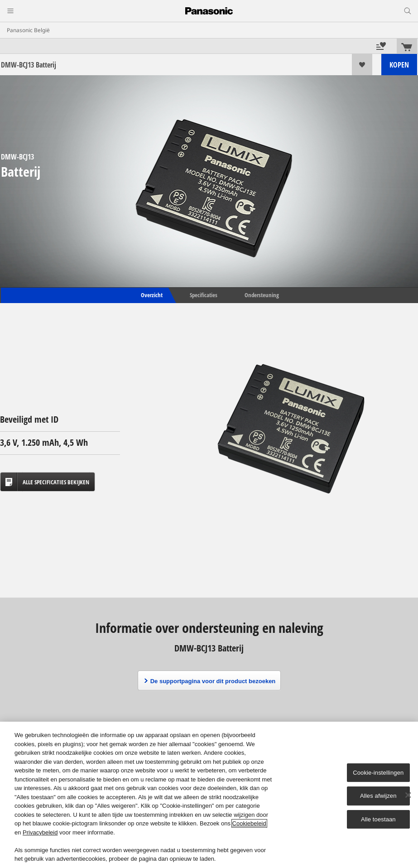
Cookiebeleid (249, 823)
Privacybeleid (40, 832)
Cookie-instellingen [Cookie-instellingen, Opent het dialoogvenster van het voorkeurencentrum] (378, 773)
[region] (209, 795)
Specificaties (204, 295)
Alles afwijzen (378, 796)
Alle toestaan (378, 819)
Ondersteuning (262, 295)
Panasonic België (28, 30)
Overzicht (151, 295)
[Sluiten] (408, 795)
